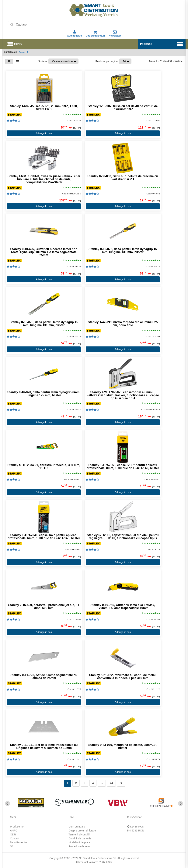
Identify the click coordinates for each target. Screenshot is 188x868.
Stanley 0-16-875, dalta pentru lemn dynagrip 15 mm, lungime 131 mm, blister (44, 324)
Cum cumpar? (77, 827)
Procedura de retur (80, 846)
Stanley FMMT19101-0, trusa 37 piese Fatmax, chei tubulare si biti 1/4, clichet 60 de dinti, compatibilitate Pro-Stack (43, 179)
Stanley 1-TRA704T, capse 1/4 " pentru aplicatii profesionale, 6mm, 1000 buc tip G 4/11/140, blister (43, 537)
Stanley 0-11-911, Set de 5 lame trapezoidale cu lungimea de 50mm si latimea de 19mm (44, 746)
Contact (15, 838)
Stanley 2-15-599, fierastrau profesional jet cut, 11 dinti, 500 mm (44, 607)
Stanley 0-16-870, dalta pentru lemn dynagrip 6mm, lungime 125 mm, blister (44, 394)
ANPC (14, 831)
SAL (12, 846)
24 (111, 783)
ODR (13, 834)
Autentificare (75, 34)
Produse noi (17, 827)
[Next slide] (181, 804)
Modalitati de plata (79, 842)
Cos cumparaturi (95, 34)
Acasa (22, 52)
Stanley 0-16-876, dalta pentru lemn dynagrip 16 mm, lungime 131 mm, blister (122, 251)
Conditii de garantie (80, 838)
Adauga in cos (44, 133)
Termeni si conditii (79, 834)
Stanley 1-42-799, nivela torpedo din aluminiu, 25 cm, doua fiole (122, 324)
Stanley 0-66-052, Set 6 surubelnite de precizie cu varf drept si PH (122, 178)
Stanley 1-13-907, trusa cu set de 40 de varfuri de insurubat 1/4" (122, 108)
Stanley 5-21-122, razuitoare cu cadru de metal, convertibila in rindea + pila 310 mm (122, 677)
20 (124, 61)
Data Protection (19, 842)
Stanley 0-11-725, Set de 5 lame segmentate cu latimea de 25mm (44, 677)
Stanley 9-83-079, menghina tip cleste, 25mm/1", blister (122, 746)
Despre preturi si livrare (82, 831)
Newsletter (115, 34)
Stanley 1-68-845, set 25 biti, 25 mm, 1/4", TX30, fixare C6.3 (44, 108)
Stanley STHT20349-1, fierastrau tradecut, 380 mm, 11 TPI (44, 467)
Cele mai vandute (63, 61)
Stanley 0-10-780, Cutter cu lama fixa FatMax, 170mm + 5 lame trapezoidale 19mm (122, 607)
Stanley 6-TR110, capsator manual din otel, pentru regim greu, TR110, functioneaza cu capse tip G (122, 537)
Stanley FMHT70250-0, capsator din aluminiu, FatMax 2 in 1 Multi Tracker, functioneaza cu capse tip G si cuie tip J (122, 395)
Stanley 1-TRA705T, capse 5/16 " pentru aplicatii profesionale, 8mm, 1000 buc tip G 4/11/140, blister (122, 467)
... (102, 783)
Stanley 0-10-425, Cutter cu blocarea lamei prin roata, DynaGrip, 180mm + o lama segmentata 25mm (44, 252)
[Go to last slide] (7, 804)
